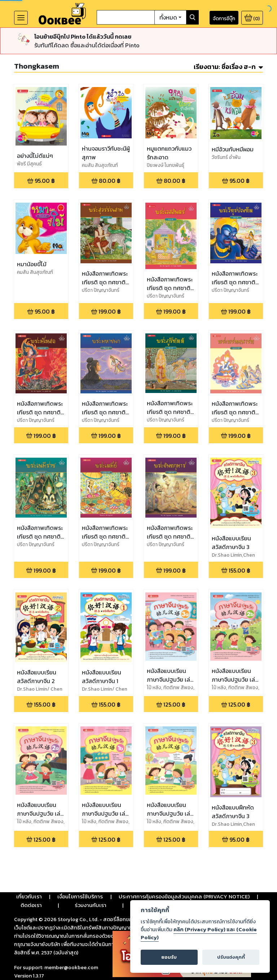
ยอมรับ (169, 957)
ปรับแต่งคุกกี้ (231, 957)
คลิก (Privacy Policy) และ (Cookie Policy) (199, 933)
